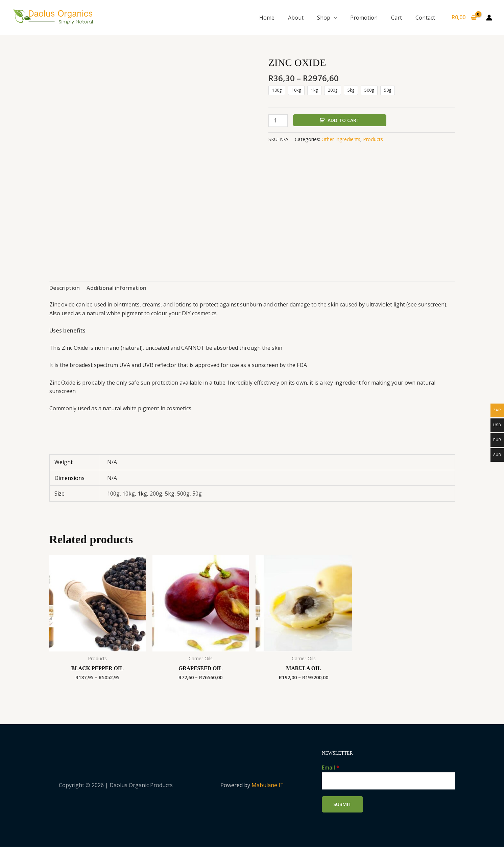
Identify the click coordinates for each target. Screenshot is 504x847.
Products (374, 140)
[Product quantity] (278, 121)
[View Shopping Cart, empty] (464, 18)
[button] (334, 18)
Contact (425, 18)
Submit (342, 805)
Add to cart (344, 120)
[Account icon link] (489, 18)
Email (331, 768)
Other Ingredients (341, 140)
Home (267, 18)
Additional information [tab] (116, 288)
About (296, 18)
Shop (327, 18)
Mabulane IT (267, 785)
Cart (397, 18)
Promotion (364, 18)
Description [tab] (65, 288)
